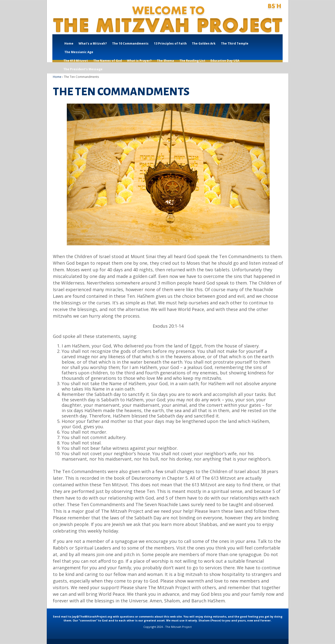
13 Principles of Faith (170, 43)
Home (69, 43)
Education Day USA (225, 61)
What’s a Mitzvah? (93, 43)
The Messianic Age (79, 52)
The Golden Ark (204, 43)
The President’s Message (83, 69)
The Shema (165, 61)
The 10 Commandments (130, 43)
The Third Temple (235, 43)
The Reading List (192, 61)
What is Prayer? (139, 61)
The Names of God (108, 61)
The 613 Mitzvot (76, 61)
